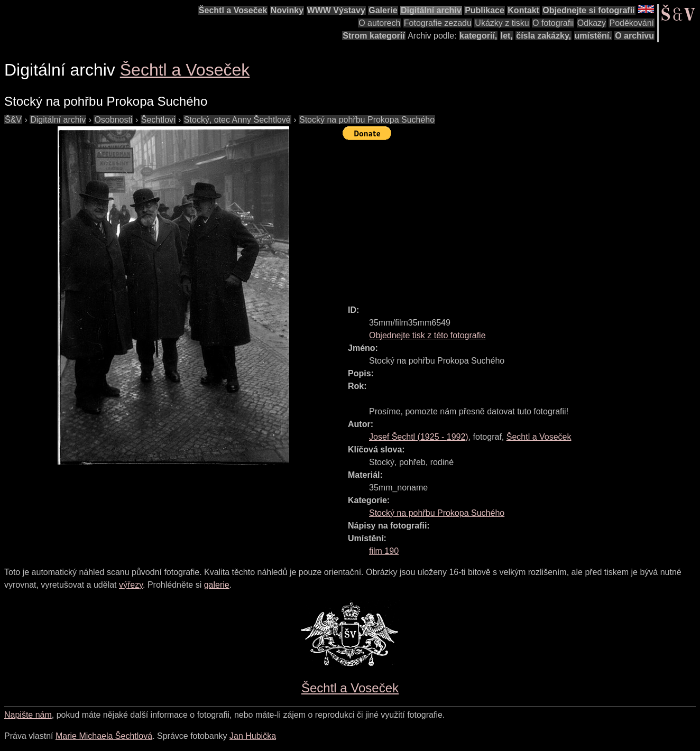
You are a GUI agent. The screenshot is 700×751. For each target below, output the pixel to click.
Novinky (287, 10)
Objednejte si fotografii (588, 10)
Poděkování (632, 23)
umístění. (593, 36)
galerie (217, 585)
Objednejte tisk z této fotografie (427, 335)
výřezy (131, 585)
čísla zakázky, (544, 36)
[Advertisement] (521, 218)
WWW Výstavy (336, 10)
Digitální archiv (431, 10)
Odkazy (592, 23)
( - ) (419, 437)
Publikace (485, 10)
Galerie (383, 10)
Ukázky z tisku (502, 23)
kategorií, (478, 36)
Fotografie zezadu (438, 23)
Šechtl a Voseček (233, 10)
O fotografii (553, 23)
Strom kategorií (374, 36)
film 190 (384, 551)
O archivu (634, 36)
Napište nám (28, 715)
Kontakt (523, 10)
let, (507, 36)
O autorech (379, 23)
